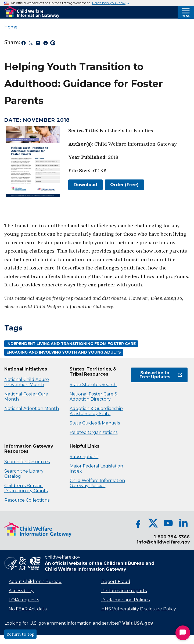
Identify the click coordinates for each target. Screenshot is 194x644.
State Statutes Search (93, 385)
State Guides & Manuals (95, 423)
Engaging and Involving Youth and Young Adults (64, 352)
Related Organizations (94, 432)
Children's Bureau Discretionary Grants (26, 488)
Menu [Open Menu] (186, 16)
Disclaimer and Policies (125, 600)
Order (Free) (124, 185)
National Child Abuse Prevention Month (27, 382)
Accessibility (21, 591)
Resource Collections (27, 500)
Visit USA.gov (138, 623)
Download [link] (83, 185)
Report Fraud (116, 582)
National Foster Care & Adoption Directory (94, 397)
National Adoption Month (32, 409)
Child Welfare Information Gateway (85, 569)
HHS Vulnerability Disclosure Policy (139, 609)
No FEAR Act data (28, 609)
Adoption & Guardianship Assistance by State (96, 411)
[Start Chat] (183, 633)
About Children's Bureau (35, 582)
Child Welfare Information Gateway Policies (97, 483)
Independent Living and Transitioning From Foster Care (71, 344)
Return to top (20, 634)
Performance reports (124, 591)
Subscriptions (84, 457)
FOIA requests (24, 600)
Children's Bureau (124, 563)
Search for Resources (27, 462)
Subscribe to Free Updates (161, 375)
